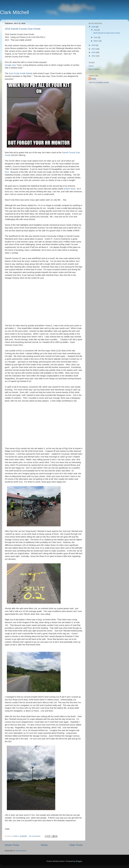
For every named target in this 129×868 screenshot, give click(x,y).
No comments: (35, 836)
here (7, 172)
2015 (94, 45)
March (96, 41)
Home (44, 845)
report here (70, 189)
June (96, 37)
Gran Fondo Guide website (21, 73)
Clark (94, 79)
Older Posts (76, 845)
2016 (94, 27)
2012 (94, 56)
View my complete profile (99, 82)
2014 (94, 49)
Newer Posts (12, 845)
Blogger (79, 861)
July (96, 30)
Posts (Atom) (21, 851)
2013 (94, 52)
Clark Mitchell (15, 12)
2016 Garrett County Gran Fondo (23, 29)
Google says (10, 65)
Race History (94, 69)
